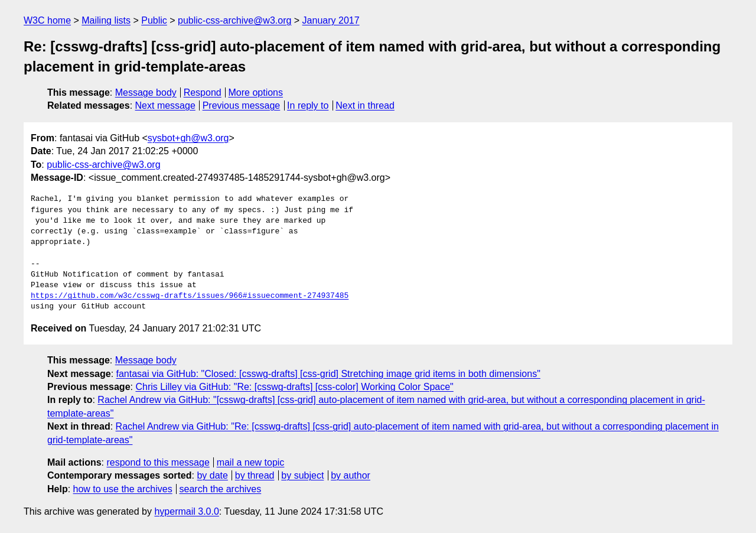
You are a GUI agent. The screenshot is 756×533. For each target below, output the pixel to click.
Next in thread (365, 105)
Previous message (242, 105)
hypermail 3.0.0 (186, 511)
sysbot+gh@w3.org (188, 138)
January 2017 (331, 20)
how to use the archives (123, 489)
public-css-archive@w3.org (234, 20)
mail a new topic (251, 462)
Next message (165, 105)
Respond (203, 92)
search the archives (221, 489)
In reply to (308, 105)
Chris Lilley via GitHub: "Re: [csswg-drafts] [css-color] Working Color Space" (294, 387)
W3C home (47, 20)
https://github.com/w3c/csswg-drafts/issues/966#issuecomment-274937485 (190, 296)
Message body (146, 92)
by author (351, 475)
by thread (255, 475)
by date (212, 475)
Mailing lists (106, 20)
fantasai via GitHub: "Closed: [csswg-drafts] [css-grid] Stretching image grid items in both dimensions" (328, 374)
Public (154, 20)
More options (256, 92)
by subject (302, 475)
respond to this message (158, 462)
